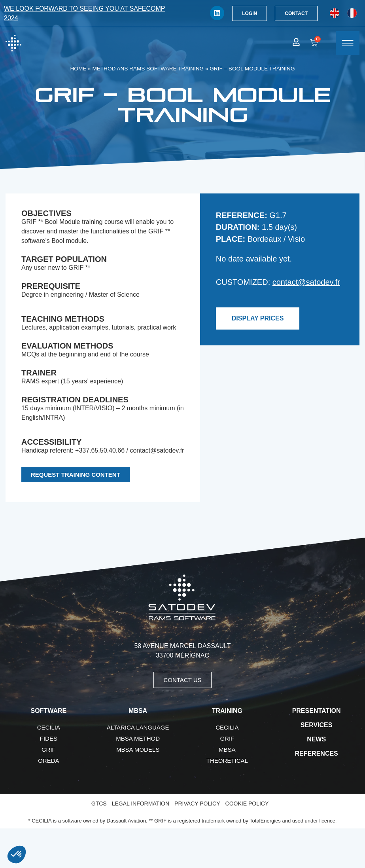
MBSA (227, 750)
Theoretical (227, 761)
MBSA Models (138, 750)
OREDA (48, 761)
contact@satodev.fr (306, 282)
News (316, 739)
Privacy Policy (197, 804)
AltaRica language (138, 727)
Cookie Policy (247, 804)
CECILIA (49, 727)
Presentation (317, 711)
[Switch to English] (335, 13)
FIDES (49, 738)
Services (317, 725)
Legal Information (141, 804)
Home (78, 69)
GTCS (99, 804)
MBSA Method (138, 738)
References (316, 753)
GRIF (49, 750)
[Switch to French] (352, 13)
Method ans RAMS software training (148, 69)
